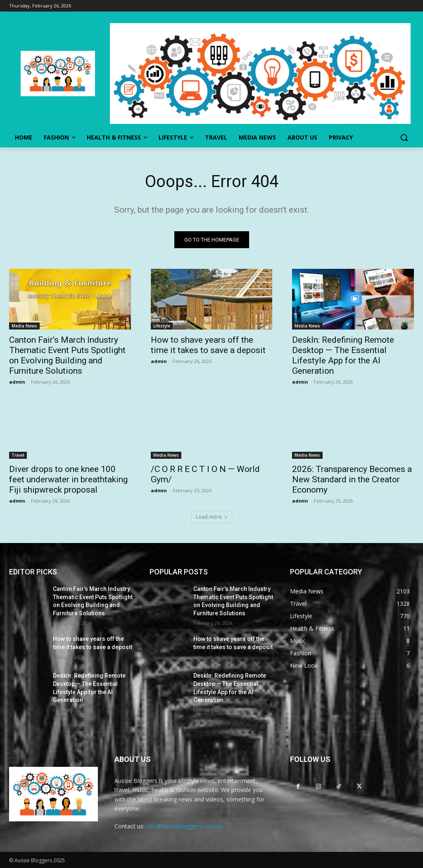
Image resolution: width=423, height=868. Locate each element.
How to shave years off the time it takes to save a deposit (208, 345)
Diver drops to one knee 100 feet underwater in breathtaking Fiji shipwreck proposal (68, 480)
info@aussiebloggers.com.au (185, 826)
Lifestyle (162, 326)
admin (17, 382)
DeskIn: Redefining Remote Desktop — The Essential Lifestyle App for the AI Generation (343, 356)
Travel (18, 455)
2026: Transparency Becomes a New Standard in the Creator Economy (352, 480)
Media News (24, 326)
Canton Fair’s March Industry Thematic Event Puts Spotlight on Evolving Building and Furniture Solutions (67, 356)
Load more (212, 517)
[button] (404, 138)
